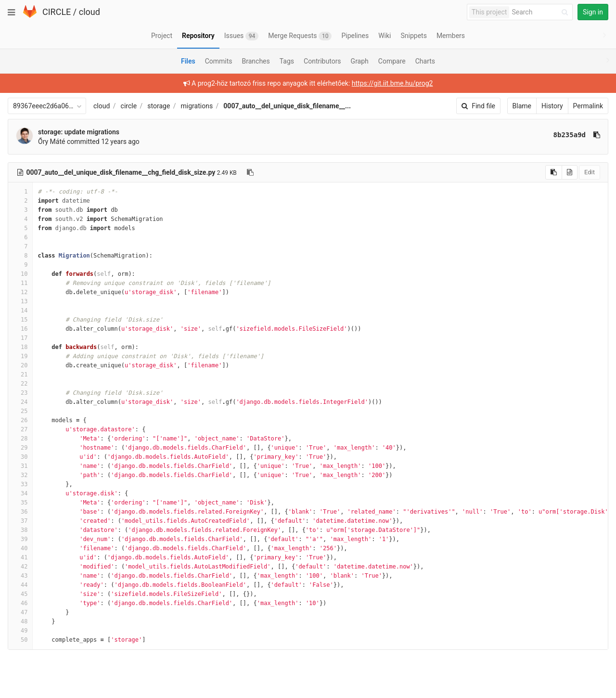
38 (20, 530)
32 (20, 475)
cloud (90, 12)
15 (20, 320)
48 (20, 621)
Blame (522, 106)
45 (20, 594)
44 (20, 585)
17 (20, 338)
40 (20, 548)
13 (20, 301)
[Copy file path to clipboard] (250, 172)
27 (20, 429)
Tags (287, 61)
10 (20, 274)
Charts (425, 61)
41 (20, 557)
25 (20, 411)
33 (20, 484)
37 (20, 521)
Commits (219, 61)
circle (129, 106)
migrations (197, 106)
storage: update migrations (79, 132)
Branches (256, 61)
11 (20, 283)
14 (20, 310)
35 (20, 503)
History (552, 106)
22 (20, 384)
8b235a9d (570, 135)
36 (20, 512)
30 (20, 457)
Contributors (322, 61)
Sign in (593, 12)
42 (20, 567)
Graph (360, 61)
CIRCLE (57, 12)
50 (20, 640)
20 (20, 365)
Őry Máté (51, 142)
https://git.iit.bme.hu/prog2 (392, 83)
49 (20, 631)
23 (20, 393)
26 (20, 420)
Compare (392, 61)
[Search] (541, 12)
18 (20, 347)
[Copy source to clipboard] (554, 172)
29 (20, 448)
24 (20, 402)
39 (20, 539)
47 (20, 612)
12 (20, 292)
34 (20, 493)
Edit (590, 172)
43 (20, 576)
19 (20, 356)
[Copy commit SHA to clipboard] (597, 135)
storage (159, 106)
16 (20, 329)
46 (20, 603)
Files (188, 61)
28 (20, 439)
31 (20, 466)
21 (20, 375)
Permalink (588, 106)
